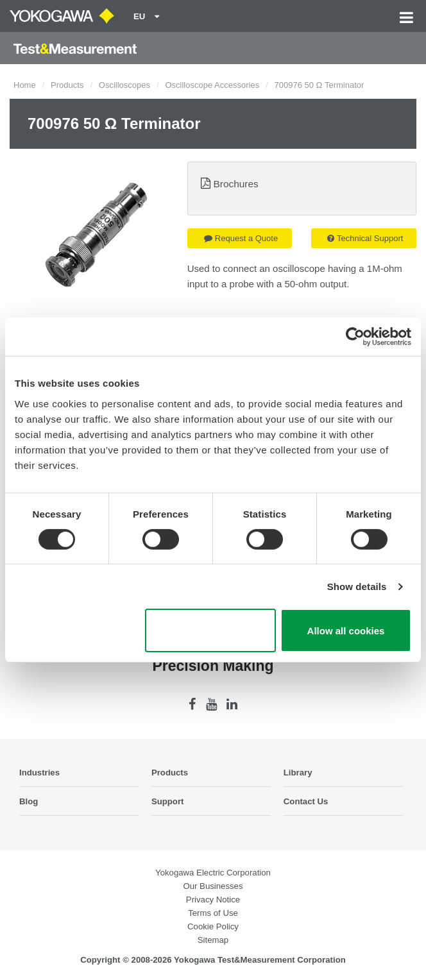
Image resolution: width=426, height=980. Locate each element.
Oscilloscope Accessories (212, 85)
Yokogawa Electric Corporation (213, 873)
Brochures (236, 184)
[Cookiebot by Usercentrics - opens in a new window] (355, 337)
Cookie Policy (213, 926)
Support (168, 801)
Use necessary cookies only (210, 630)
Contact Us (306, 801)
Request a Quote (241, 238)
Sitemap (213, 940)
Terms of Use (213, 913)
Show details (357, 587)
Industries (39, 773)
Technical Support (365, 238)
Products (67, 85)
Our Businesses (213, 886)
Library (298, 773)
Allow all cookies (346, 631)
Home (25, 85)
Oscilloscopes (124, 85)
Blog (29, 801)
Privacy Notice (213, 900)
